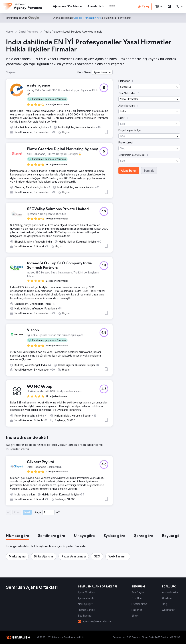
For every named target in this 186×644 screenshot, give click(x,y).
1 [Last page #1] (60, 512)
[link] (96, 7)
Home (9, 32)
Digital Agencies (28, 32)
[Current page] (48, 512)
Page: (38, 512)
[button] (159, 7)
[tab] (18, 536)
